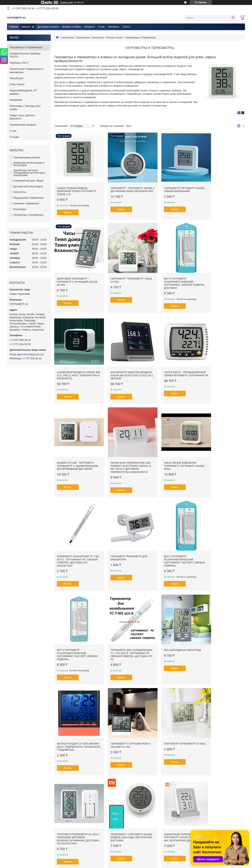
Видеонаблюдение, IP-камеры (23, 92)
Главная (13, 27)
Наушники (16, 100)
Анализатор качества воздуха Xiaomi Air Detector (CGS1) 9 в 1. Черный (223, 272)
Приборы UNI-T (19, 63)
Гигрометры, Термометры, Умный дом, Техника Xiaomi (92, 38)
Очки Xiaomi (17, 84)
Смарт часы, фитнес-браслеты (23, 117)
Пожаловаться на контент (135, 865)
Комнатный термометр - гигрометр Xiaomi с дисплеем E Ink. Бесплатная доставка (222, 631)
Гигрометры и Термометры (26, 47)
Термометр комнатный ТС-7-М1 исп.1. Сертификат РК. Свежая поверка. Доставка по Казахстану (76, 454)
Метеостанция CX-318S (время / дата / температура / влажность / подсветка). (174, 541)
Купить (68, 207)
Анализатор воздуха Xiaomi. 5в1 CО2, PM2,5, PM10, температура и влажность (173, 272)
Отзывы (14, 137)
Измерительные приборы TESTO (25, 55)
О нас (101, 27)
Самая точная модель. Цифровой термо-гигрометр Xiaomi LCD (76, 186)
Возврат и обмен (72, 27)
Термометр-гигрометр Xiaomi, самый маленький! (172, 185)
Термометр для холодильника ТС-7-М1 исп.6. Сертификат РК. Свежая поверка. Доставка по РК (76, 542)
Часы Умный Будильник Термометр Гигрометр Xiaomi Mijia (219, 361)
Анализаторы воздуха (23, 125)
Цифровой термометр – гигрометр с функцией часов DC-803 (219, 186)
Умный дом (16, 78)
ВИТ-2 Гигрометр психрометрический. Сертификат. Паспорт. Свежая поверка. (218, 454)
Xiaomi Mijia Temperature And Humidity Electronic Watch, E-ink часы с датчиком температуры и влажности (172, 364)
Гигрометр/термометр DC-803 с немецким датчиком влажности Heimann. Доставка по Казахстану (123, 631)
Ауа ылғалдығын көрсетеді (124, 538)
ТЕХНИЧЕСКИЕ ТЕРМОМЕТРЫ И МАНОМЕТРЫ (155, 849)
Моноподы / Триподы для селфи (25, 107)
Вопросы (90, 27)
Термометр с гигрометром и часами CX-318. (221, 539)
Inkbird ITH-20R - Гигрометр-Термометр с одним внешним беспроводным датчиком (124, 362)
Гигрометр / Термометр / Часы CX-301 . (74, 270)
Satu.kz (141, 862)
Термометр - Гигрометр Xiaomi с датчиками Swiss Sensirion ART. (123, 186)
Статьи (126, 27)
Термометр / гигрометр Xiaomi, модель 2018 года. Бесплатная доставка (171, 630)
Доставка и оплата (48, 27)
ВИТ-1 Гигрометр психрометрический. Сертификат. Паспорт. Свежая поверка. (169, 454)
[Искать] (233, 18)
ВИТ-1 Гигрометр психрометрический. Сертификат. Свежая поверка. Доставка (120, 273)
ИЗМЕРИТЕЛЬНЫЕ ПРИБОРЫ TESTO (150, 841)
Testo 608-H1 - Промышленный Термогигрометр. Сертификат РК (69, 362)
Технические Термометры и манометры (26, 70)
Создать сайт (66, 2)
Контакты (113, 27)
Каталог (26, 27)
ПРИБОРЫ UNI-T (139, 845)
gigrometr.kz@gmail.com (31, 354)
